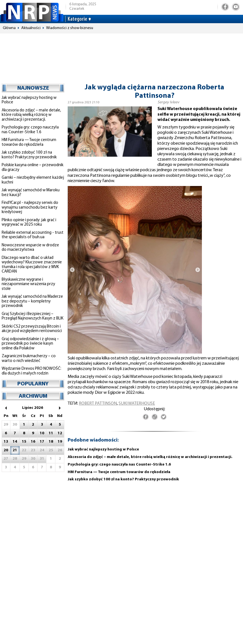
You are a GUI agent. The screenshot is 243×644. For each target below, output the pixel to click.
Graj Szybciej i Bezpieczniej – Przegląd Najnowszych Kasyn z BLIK (33, 316)
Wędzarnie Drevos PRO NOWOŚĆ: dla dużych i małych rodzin (31, 371)
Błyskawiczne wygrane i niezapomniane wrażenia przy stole (28, 284)
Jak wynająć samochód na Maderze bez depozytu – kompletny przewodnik (32, 301)
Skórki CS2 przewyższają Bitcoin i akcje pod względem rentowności (32, 329)
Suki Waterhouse (137, 404)
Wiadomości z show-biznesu (70, 28)
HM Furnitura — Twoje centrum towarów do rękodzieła (29, 142)
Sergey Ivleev (168, 102)
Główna (9, 28)
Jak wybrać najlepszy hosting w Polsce (103, 449)
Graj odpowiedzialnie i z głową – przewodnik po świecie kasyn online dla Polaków (30, 344)
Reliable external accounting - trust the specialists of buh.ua (33, 235)
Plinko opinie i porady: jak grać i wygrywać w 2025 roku (29, 223)
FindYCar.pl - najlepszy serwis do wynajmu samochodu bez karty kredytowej (30, 207)
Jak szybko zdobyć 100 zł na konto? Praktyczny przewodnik (29, 155)
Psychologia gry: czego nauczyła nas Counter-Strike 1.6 (30, 130)
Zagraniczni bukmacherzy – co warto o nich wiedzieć (29, 359)
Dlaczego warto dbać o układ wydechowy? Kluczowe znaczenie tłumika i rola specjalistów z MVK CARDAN (32, 265)
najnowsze (33, 88)
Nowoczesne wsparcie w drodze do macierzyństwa (30, 248)
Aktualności (31, 28)
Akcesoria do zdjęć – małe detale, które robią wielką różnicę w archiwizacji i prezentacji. (31, 115)
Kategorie (77, 19)
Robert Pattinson (98, 404)
